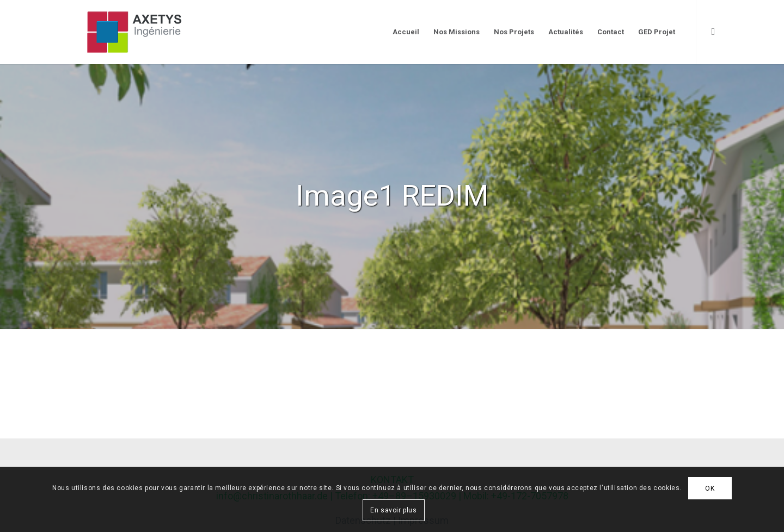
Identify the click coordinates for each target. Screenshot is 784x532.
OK (710, 488)
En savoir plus (393, 510)
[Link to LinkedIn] (713, 32)
